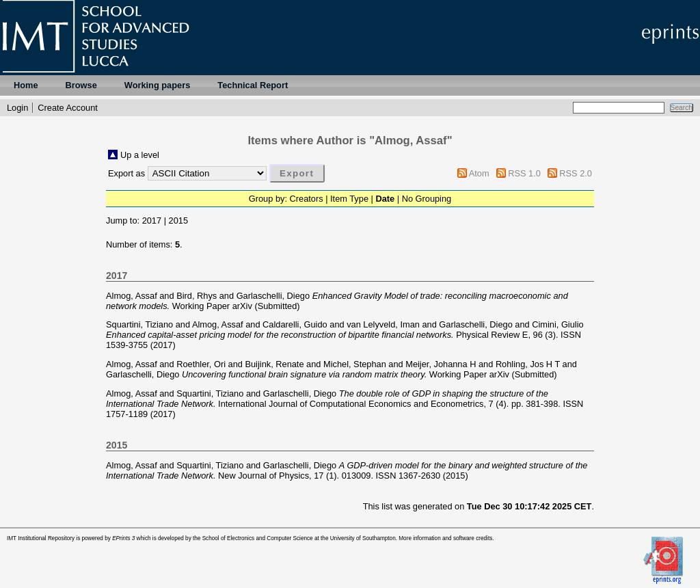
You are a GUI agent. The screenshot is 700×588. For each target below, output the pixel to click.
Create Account (68, 108)
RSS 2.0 (576, 173)
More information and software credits (445, 538)
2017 (152, 220)
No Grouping (427, 199)
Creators (307, 199)
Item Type (349, 199)
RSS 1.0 (524, 173)
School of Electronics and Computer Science (258, 538)
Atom (479, 173)
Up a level (140, 155)
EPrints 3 (123, 538)
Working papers (157, 85)
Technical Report (253, 85)
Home (26, 85)
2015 (178, 220)
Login (17, 108)
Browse (81, 85)
